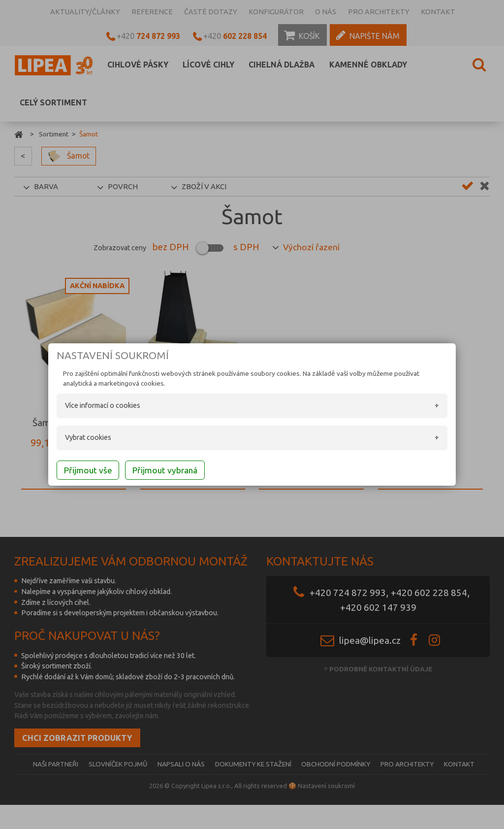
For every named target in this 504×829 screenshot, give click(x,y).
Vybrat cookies (80, 438)
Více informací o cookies (94, 406)
